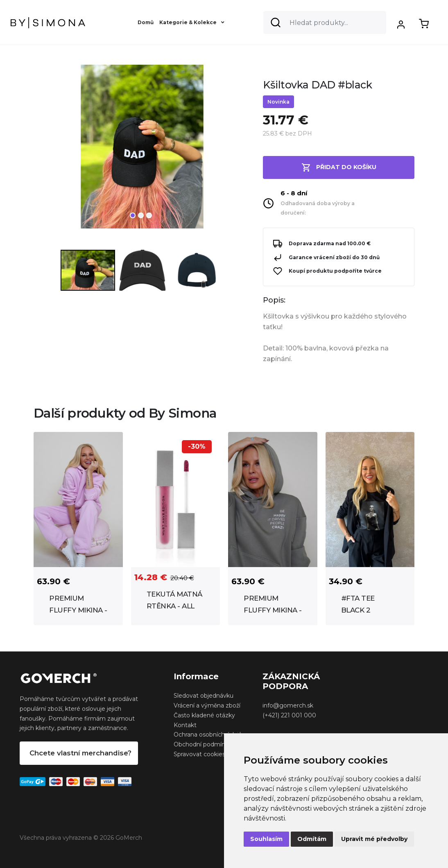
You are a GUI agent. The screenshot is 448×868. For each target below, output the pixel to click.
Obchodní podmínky (203, 744)
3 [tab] (149, 215)
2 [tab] (141, 215)
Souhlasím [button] (266, 839)
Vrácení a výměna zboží (207, 705)
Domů (146, 22)
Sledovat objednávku (204, 696)
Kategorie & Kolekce (192, 22)
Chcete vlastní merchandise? (80, 753)
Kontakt (185, 725)
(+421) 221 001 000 (289, 715)
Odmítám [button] (312, 839)
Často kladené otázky (204, 715)
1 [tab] (133, 215)
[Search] (325, 23)
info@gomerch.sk (288, 705)
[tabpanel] (142, 150)
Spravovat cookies (199, 754)
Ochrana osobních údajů (208, 735)
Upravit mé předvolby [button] (374, 839)
